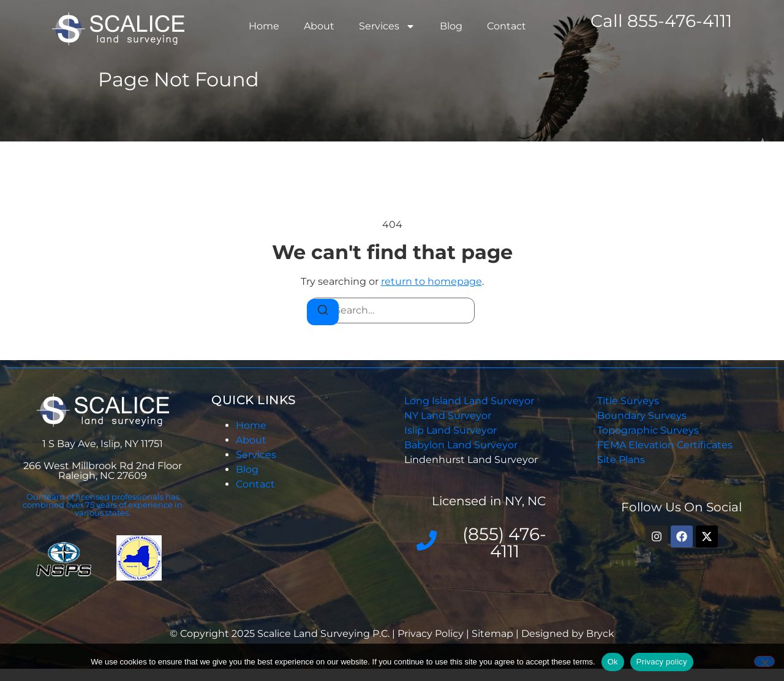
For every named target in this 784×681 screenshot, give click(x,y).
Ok (613, 662)
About (319, 26)
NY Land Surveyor (449, 416)
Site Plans (621, 460)
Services (387, 26)
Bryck (600, 634)
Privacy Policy (432, 634)
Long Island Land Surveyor (469, 401)
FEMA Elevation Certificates (665, 445)
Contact (507, 26)
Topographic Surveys (648, 430)
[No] (764, 661)
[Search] (323, 312)
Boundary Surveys (642, 416)
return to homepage (432, 281)
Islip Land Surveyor (452, 430)
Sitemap (492, 634)
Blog (451, 26)
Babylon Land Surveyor (462, 445)
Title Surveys (628, 401)
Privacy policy (662, 662)
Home (264, 26)
